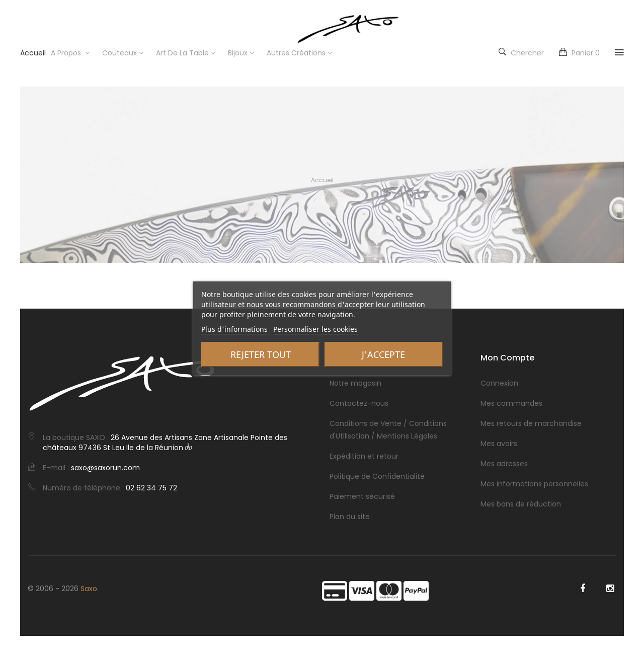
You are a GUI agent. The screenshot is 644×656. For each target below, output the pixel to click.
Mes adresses (504, 464)
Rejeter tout (261, 354)
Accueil (322, 180)
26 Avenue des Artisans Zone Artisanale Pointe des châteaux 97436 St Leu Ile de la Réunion (165, 443)
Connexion (499, 383)
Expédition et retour (364, 456)
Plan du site (350, 517)
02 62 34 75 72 (151, 488)
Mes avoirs (499, 444)
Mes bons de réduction (521, 504)
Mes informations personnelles (534, 484)
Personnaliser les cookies (315, 329)
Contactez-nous (359, 403)
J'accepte (383, 354)
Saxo (89, 589)
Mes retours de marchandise (531, 423)
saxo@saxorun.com (105, 468)
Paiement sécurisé (362, 496)
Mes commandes (511, 403)
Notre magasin (355, 383)
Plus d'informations (234, 329)
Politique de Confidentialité (377, 476)
